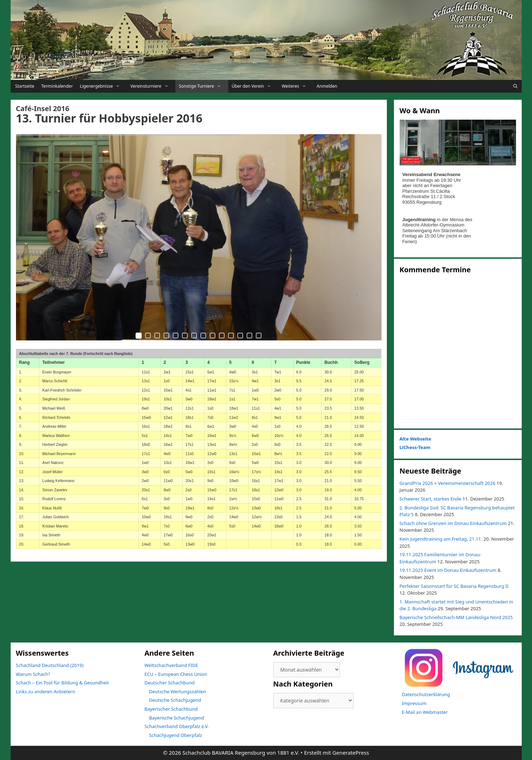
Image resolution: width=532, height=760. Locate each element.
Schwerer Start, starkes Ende (430, 499)
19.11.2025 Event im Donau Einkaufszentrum (448, 570)
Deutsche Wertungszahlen (177, 691)
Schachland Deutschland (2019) (50, 665)
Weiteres (298, 86)
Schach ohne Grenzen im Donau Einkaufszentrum (453, 523)
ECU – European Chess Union (176, 674)
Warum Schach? (33, 674)
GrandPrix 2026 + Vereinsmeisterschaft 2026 (448, 483)
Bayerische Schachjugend (177, 718)
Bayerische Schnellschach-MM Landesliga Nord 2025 (456, 617)
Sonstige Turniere (204, 86)
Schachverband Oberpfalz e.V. (177, 726)
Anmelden (327, 86)
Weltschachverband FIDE (171, 665)
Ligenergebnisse (103, 86)
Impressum (414, 703)
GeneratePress (351, 753)
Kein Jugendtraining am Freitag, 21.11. (441, 539)
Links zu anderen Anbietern (46, 691)
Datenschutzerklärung (426, 694)
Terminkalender (57, 86)
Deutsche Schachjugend (175, 700)
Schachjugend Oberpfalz (175, 735)
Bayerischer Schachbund (171, 709)
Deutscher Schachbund (169, 683)
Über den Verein (255, 86)
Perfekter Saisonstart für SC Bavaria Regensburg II (454, 586)
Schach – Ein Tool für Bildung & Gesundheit (62, 683)
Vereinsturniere (153, 86)
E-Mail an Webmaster (425, 712)
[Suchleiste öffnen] (515, 86)
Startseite (24, 86)
